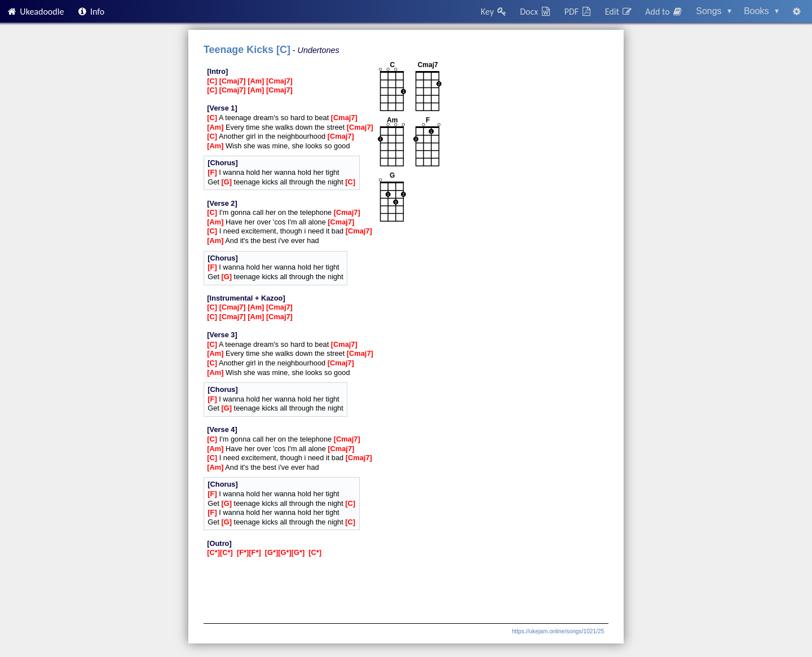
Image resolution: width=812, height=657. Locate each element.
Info (91, 12)
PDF (579, 12)
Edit (619, 12)
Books (761, 11)
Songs (714, 11)
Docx (536, 12)
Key (494, 12)
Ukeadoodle (35, 12)
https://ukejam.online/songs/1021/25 (558, 631)
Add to (664, 12)
